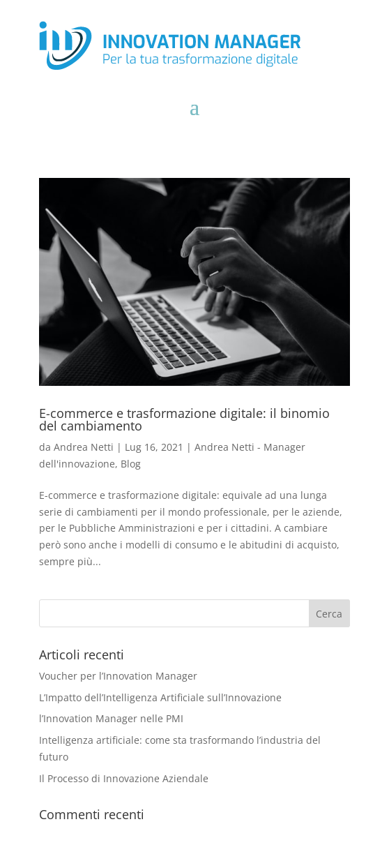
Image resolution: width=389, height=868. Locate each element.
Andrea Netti (84, 447)
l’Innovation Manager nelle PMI (111, 718)
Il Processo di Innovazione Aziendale (124, 778)
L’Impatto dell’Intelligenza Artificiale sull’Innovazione (160, 697)
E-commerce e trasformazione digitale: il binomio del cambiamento (184, 419)
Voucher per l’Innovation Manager (118, 676)
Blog (131, 464)
